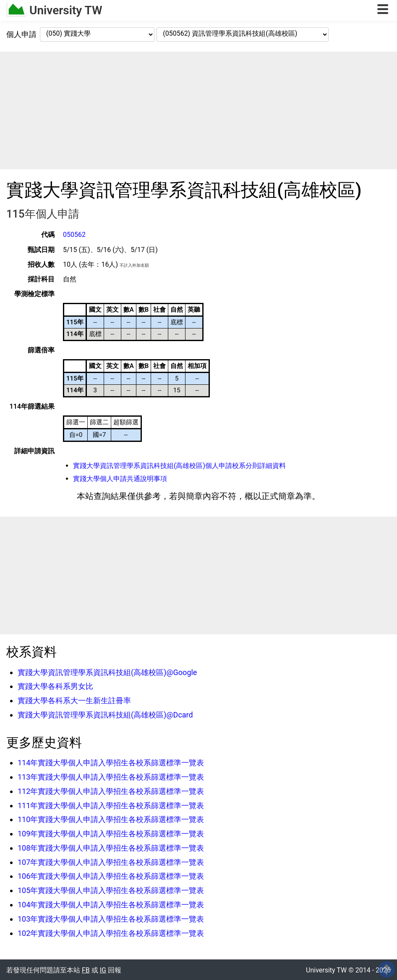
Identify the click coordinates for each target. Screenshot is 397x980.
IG (103, 970)
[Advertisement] (198, 110)
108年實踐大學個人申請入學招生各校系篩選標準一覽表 (111, 848)
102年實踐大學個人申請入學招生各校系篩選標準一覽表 (111, 933)
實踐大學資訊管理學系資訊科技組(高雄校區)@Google (107, 672)
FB (86, 970)
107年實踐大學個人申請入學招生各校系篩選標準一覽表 (111, 862)
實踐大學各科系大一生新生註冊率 (74, 700)
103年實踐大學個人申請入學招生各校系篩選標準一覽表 (111, 919)
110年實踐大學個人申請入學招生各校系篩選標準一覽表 (111, 819)
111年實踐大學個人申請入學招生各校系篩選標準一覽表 (111, 805)
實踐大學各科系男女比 (55, 686)
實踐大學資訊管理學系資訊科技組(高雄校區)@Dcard (105, 715)
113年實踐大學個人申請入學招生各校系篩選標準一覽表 (111, 777)
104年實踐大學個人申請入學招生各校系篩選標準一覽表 (111, 905)
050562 (74, 235)
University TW (66, 10)
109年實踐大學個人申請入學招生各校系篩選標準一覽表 (111, 834)
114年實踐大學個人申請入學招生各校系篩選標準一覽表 (111, 763)
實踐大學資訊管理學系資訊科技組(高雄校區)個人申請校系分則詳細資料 (179, 466)
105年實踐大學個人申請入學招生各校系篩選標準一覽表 (111, 890)
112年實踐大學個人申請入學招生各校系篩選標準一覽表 (111, 791)
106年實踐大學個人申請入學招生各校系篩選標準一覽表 (111, 876)
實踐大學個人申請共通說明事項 (120, 479)
